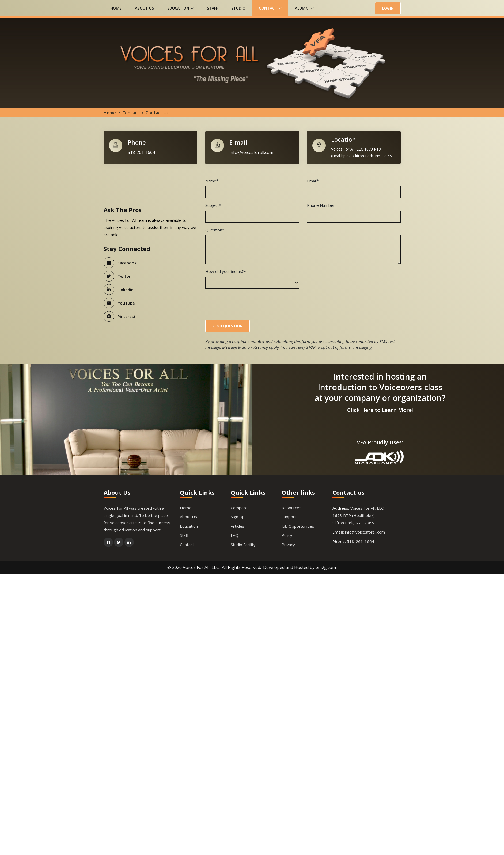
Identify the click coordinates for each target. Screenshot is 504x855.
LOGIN (388, 8)
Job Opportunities (298, 527)
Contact (270, 8)
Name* (212, 181)
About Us (144, 8)
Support (289, 517)
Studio (238, 8)
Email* (313, 181)
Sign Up (238, 517)
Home (116, 8)
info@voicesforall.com (251, 153)
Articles (238, 527)
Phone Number (321, 206)
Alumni (304, 8)
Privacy (288, 545)
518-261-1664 (141, 153)
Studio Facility (243, 545)
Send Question (228, 326)
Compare (239, 508)
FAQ (235, 536)
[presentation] (246, 304)
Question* (215, 230)
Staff (212, 8)
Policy (287, 536)
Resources (291, 508)
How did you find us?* (226, 272)
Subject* (213, 206)
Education (180, 8)
